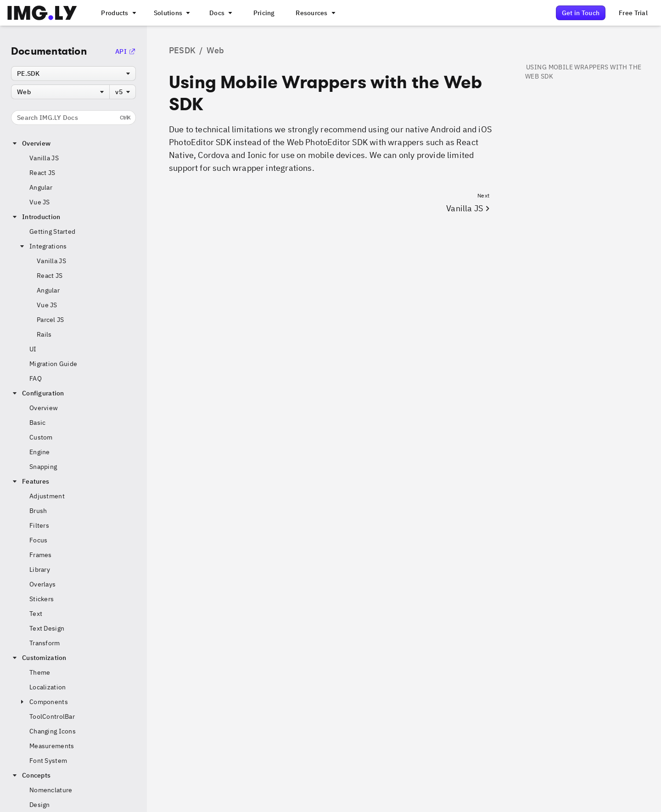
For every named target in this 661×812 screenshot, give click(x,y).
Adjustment (47, 496)
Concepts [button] (31, 775)
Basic (37, 423)
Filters (39, 525)
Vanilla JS (44, 158)
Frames (41, 555)
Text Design (47, 628)
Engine (40, 452)
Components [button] (43, 702)
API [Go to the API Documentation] (126, 51)
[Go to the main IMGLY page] (42, 13)
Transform (45, 643)
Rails (44, 334)
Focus (38, 540)
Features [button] (30, 481)
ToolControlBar (52, 716)
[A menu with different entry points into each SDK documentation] (220, 13)
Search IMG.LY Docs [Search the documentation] (74, 118)
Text (36, 614)
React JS (42, 173)
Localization (48, 687)
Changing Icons (53, 731)
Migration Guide (53, 364)
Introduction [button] (36, 217)
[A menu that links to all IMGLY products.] (118, 13)
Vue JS (40, 202)
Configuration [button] (38, 393)
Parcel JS (50, 320)
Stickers (42, 599)
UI (33, 349)
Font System (48, 761)
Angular (41, 187)
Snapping (43, 467)
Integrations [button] (42, 246)
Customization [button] (39, 658)
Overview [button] (31, 143)
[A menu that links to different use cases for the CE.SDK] (171, 13)
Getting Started (52, 231)
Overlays (42, 584)
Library (40, 570)
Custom (41, 437)
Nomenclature (51, 790)
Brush (38, 511)
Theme (40, 672)
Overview (44, 408)
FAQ (36, 378)
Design (40, 805)
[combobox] (73, 73)
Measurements (52, 746)
